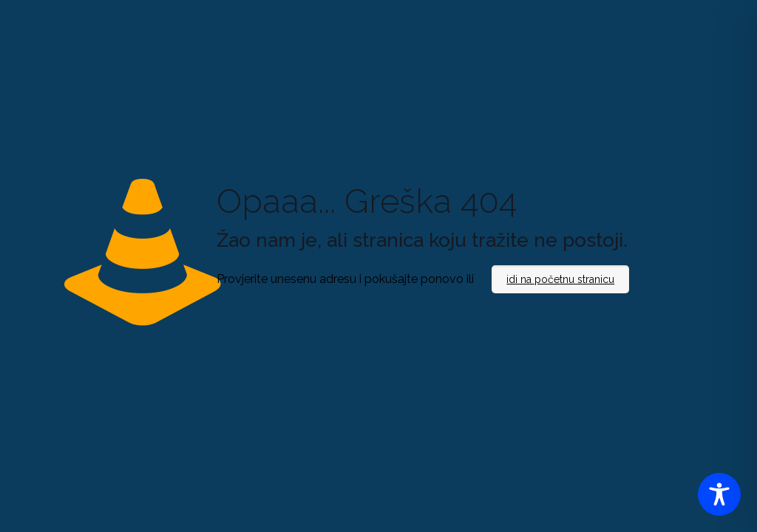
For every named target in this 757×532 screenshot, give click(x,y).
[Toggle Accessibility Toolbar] (719, 494)
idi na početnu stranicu (560, 279)
